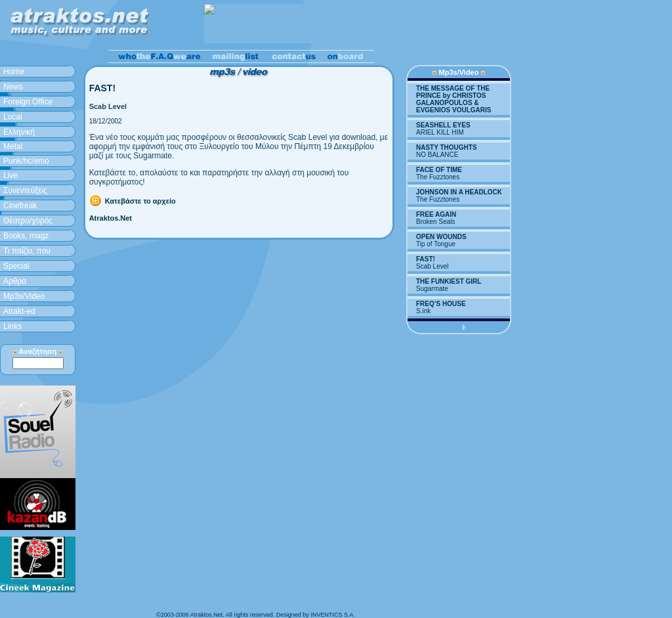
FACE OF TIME (439, 170)
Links (12, 326)
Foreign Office (28, 102)
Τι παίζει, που (27, 251)
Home (14, 72)
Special (16, 266)
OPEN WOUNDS (441, 237)
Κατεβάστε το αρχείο (140, 201)
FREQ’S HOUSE (441, 304)
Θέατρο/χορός (28, 221)
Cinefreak (20, 206)
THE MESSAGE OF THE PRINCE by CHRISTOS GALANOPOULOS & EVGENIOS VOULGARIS (453, 99)
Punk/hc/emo (26, 161)
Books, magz (26, 236)
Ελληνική (19, 132)
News (13, 87)
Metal (13, 146)
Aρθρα (15, 281)
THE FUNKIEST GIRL (449, 281)
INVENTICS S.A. (333, 615)
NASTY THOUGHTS (447, 147)
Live (10, 175)
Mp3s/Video (24, 296)
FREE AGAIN (436, 214)
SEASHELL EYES (443, 125)
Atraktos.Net (111, 218)
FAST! (426, 259)
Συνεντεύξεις (25, 190)
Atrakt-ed (19, 311)
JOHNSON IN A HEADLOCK (459, 192)
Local (13, 117)
